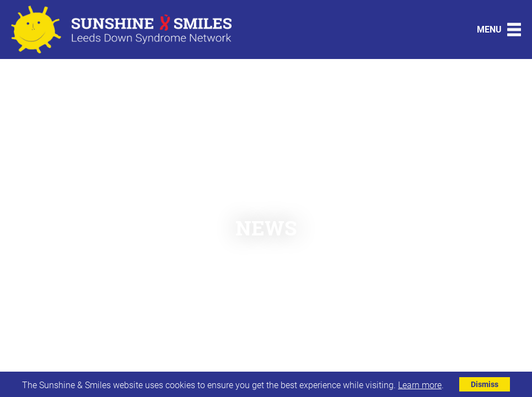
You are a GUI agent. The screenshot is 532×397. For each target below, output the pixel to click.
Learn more (420, 385)
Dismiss (485, 384)
